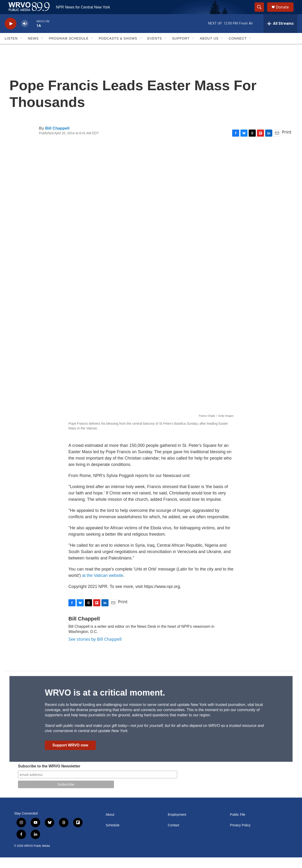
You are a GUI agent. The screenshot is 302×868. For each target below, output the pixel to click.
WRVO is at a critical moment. (105, 703)
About (110, 825)
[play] (11, 34)
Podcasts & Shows (118, 49)
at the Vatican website (103, 586)
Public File (238, 825)
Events (155, 49)
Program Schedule (69, 49)
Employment (177, 825)
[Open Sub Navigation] (21, 49)
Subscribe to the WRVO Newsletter (49, 777)
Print (287, 143)
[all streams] (280, 34)
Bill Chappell (57, 139)
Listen (11, 49)
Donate (285, 12)
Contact (173, 836)
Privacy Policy (240, 836)
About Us (209, 49)
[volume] (25, 34)
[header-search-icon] (261, 12)
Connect (238, 49)
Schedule (113, 836)
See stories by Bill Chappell (95, 650)
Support (181, 49)
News (33, 49)
